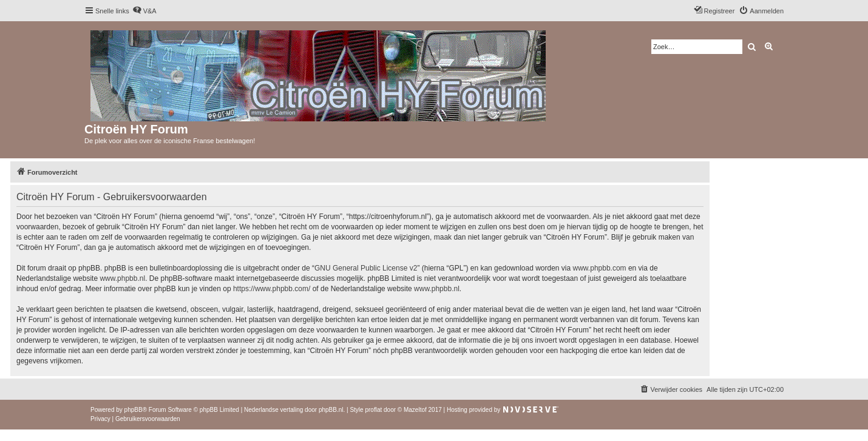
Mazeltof (415, 410)
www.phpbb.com (600, 268)
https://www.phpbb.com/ (272, 289)
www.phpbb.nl (122, 278)
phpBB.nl (331, 410)
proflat (373, 410)
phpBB (134, 410)
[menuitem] (144, 11)
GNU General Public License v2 (366, 268)
